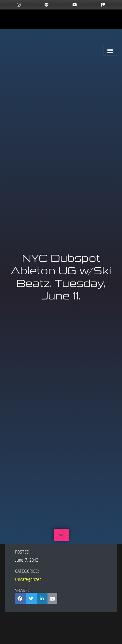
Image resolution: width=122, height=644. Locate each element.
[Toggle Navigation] (110, 51)
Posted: (23, 552)
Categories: (27, 571)
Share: (22, 590)
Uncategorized (28, 579)
